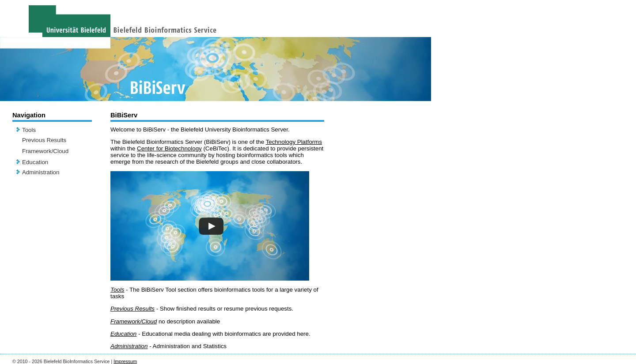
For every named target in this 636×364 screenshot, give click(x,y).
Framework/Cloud (45, 151)
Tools (29, 130)
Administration (41, 172)
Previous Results (44, 140)
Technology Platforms (294, 142)
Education (35, 162)
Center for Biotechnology (169, 148)
